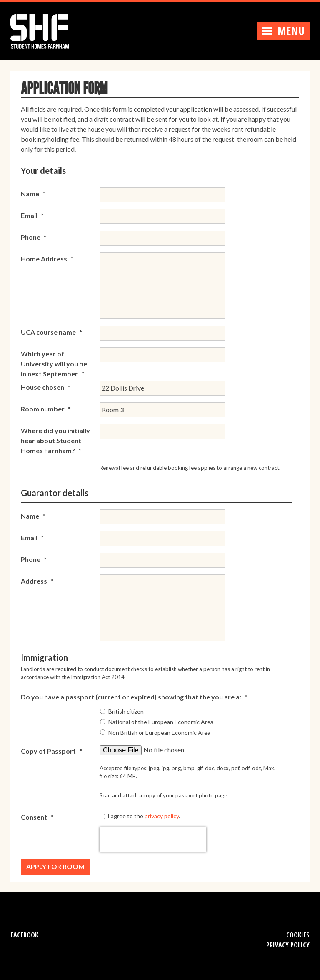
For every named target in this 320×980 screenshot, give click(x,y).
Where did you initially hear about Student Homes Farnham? (55, 440)
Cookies (298, 935)
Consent (37, 817)
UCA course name (51, 332)
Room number (46, 409)
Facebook (24, 935)
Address (37, 581)
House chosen (46, 387)
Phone (34, 237)
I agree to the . (144, 816)
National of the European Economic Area (161, 722)
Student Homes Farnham (48, 30)
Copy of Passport (51, 751)
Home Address (47, 259)
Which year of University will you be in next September (54, 364)
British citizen (126, 711)
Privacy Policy (288, 945)
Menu (283, 31)
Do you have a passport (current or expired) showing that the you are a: (134, 697)
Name (33, 194)
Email (32, 215)
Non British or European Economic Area (159, 733)
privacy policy (162, 816)
